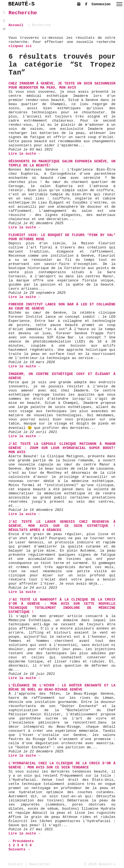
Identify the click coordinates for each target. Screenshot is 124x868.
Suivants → (19, 849)
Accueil (16, 25)
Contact (16, 864)
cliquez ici (20, 46)
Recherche (23, 13)
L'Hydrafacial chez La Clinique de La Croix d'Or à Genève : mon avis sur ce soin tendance (62, 765)
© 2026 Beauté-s (100, 864)
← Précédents (21, 841)
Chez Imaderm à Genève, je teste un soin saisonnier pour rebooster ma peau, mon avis (62, 86)
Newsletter (40, 864)
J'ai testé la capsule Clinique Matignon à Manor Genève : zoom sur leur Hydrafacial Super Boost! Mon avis (62, 448)
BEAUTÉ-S (21, 4)
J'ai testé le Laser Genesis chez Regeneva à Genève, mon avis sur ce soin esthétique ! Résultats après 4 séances (62, 526)
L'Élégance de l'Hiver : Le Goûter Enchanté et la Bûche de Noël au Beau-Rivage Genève (62, 688)
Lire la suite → (24, 154)
